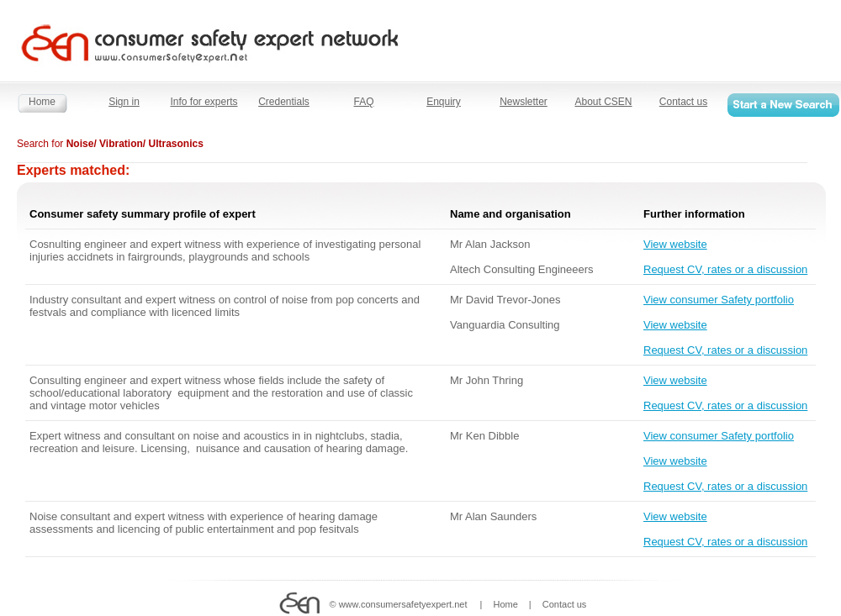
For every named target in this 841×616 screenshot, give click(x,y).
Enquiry (444, 102)
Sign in (124, 102)
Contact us (683, 102)
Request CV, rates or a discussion (725, 269)
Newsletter (524, 102)
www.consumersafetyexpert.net (403, 604)
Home (42, 102)
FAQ (363, 102)
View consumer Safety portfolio (719, 300)
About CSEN (603, 102)
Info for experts (204, 102)
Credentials (284, 102)
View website (675, 244)
